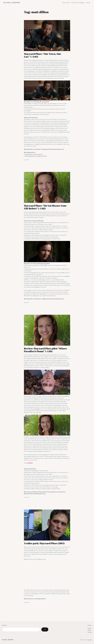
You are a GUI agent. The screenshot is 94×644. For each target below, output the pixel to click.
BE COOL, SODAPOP (12, 2)
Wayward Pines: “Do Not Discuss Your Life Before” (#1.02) (45, 207)
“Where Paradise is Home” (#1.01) (34, 154)
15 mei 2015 (26, 497)
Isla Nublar (37, 409)
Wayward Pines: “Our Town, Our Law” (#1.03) (43, 55)
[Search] (45, 629)
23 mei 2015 (26, 303)
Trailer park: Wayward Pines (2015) (44, 543)
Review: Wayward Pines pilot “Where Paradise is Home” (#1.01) (45, 350)
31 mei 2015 (26, 160)
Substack (89, 630)
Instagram (89, 628)
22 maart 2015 (27, 602)
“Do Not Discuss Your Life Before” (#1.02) (36, 156)
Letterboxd (90, 632)
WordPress (90, 640)
